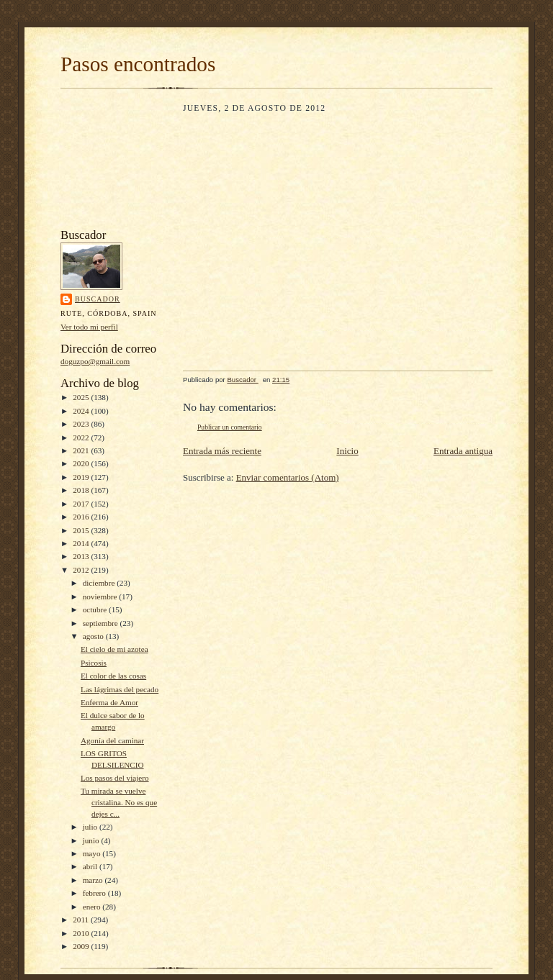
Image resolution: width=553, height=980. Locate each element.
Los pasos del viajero (115, 778)
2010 (82, 933)
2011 (82, 920)
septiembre (102, 623)
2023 (82, 424)
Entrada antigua (463, 451)
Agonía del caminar (112, 740)
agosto (94, 636)
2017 (82, 504)
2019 (82, 477)
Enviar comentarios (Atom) (288, 477)
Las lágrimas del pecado (120, 689)
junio (92, 840)
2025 (82, 397)
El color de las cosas (113, 676)
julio (91, 827)
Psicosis (94, 663)
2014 (82, 543)
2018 (82, 490)
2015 (82, 530)
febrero (95, 893)
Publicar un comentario (230, 427)
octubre (96, 609)
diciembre (100, 583)
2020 (82, 463)
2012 (82, 570)
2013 (82, 556)
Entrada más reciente (222, 451)
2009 (82, 946)
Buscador (98, 299)
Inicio (347, 451)
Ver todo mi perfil (89, 327)
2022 (82, 437)
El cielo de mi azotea (114, 649)
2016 (82, 517)
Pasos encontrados (138, 64)
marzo (94, 880)
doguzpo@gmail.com (95, 361)
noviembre (101, 596)
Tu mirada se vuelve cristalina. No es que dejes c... (119, 802)
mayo (93, 853)
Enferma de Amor (109, 702)
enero (93, 907)
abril (91, 866)
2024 (82, 411)
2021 (82, 450)
